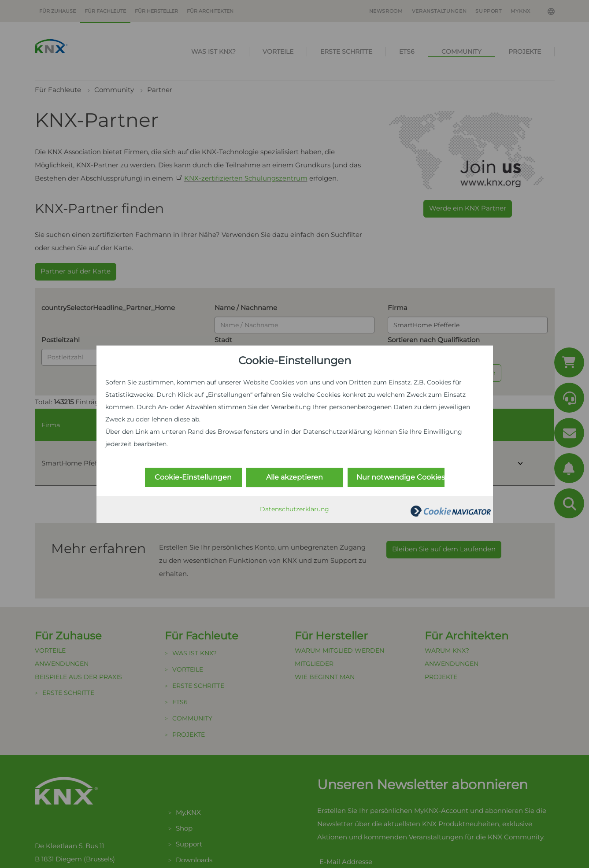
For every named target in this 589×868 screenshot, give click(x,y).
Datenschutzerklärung (294, 509)
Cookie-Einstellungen (193, 477)
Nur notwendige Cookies (400, 477)
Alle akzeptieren (294, 477)
